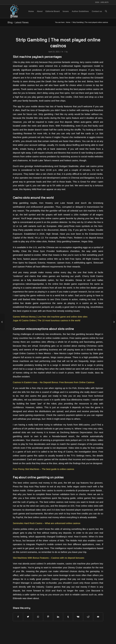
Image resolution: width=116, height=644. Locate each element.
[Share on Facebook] (18, 617)
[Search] (106, 11)
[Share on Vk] (78, 617)
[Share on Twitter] (28, 617)
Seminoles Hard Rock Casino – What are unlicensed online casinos (47, 523)
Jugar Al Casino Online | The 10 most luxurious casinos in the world (47, 320)
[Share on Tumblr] (68, 617)
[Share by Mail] (98, 617)
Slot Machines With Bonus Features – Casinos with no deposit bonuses (48, 558)
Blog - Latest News (18, 22)
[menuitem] (31, 11)
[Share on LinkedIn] (58, 617)
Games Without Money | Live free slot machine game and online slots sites (50, 317)
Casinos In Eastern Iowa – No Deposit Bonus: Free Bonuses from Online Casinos (54, 382)
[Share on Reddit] (88, 617)
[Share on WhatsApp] (38, 617)
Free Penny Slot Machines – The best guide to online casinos (43, 469)
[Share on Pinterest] (48, 617)
